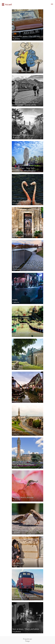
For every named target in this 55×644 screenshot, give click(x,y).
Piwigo (27, 641)
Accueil (8, 4)
